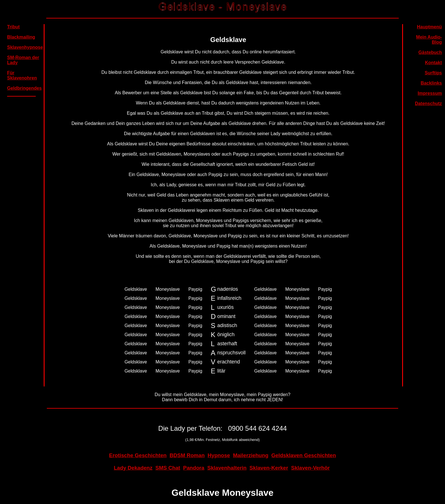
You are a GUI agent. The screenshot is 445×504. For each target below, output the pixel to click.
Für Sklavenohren (22, 75)
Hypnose (219, 455)
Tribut (13, 27)
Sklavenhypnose (25, 47)
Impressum (430, 93)
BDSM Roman (187, 455)
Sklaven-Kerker (269, 468)
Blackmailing (21, 37)
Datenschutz (428, 103)
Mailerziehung (251, 455)
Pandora (194, 468)
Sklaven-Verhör (310, 468)
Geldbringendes (24, 88)
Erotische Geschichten (138, 455)
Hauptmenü (429, 27)
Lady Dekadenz (133, 468)
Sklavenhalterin (227, 468)
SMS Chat (168, 468)
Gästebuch (430, 52)
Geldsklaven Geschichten (304, 455)
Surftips (433, 73)
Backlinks (431, 83)
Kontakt (433, 63)
